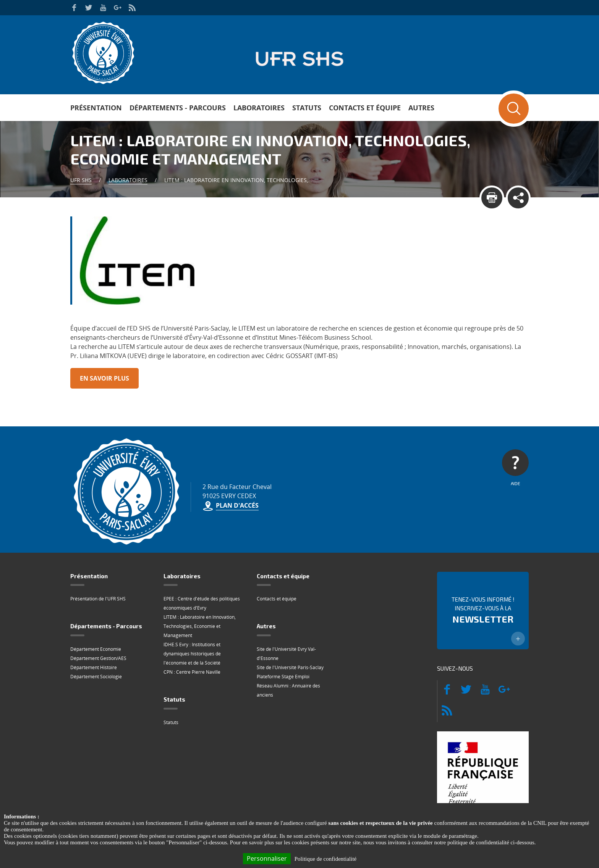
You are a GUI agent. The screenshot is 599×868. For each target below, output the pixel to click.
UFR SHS (81, 180)
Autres (421, 108)
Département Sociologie (96, 677)
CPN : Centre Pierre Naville (192, 672)
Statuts (307, 108)
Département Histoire (94, 667)
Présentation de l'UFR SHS (98, 599)
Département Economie (96, 649)
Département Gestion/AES (98, 658)
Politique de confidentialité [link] (325, 859)
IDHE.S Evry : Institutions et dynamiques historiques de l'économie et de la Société (192, 654)
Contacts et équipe (365, 108)
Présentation (96, 108)
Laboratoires (259, 108)
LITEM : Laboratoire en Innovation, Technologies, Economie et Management (200, 626)
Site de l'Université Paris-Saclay (290, 667)
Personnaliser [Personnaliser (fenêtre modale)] (267, 858)
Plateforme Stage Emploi (283, 677)
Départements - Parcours (178, 108)
